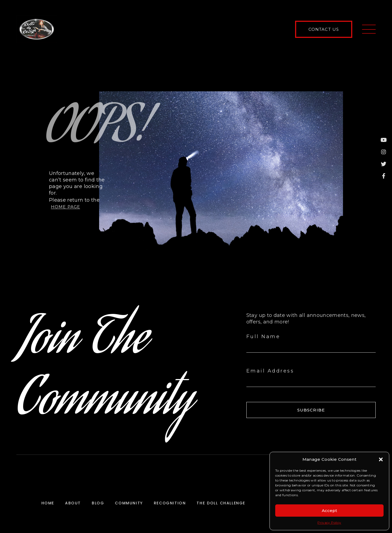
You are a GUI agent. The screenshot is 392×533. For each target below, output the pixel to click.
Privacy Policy (329, 523)
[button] (381, 459)
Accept (329, 511)
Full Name (263, 337)
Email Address (270, 371)
